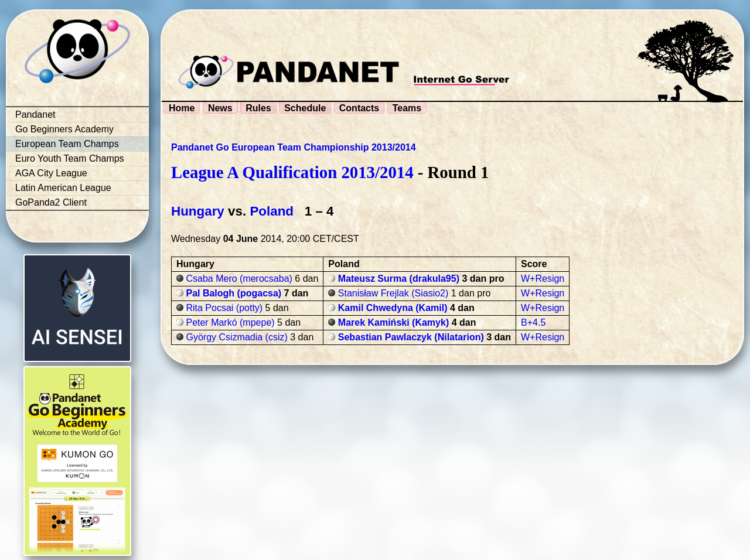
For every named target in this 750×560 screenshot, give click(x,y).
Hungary (198, 211)
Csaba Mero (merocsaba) (239, 279)
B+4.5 (533, 322)
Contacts (359, 108)
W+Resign (543, 279)
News (220, 108)
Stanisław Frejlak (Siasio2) (393, 293)
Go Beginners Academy (64, 129)
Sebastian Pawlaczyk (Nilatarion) (411, 337)
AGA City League (51, 173)
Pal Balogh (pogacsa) (233, 293)
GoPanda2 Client (51, 202)
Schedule (305, 108)
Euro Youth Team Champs (70, 158)
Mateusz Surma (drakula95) (399, 279)
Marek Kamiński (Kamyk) (393, 322)
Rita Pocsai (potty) (224, 308)
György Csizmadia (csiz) (236, 337)
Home (182, 108)
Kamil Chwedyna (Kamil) (393, 308)
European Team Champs (67, 144)
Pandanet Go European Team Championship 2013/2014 (294, 147)
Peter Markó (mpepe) (230, 322)
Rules (258, 108)
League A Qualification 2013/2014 (292, 172)
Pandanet (35, 115)
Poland (272, 211)
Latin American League (63, 188)
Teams (407, 108)
